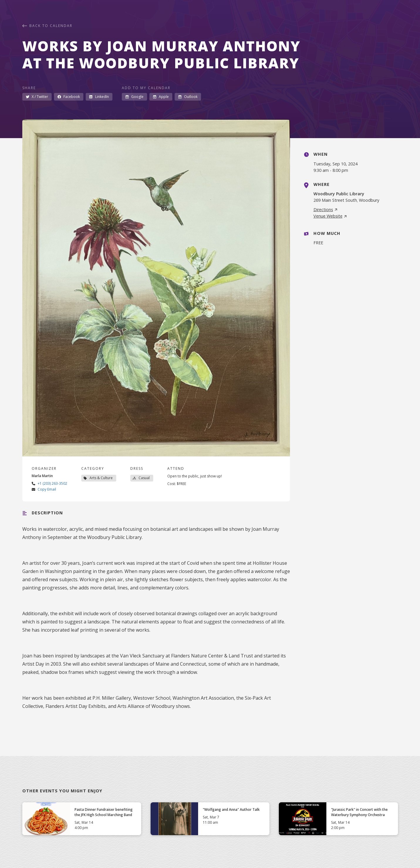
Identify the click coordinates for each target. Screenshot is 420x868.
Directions (326, 210)
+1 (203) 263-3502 (52, 483)
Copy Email (47, 489)
